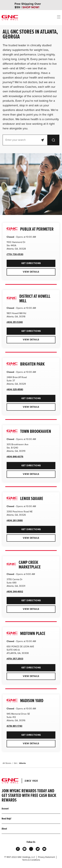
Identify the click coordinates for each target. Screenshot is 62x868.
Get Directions (24, 262)
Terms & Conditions (31, 860)
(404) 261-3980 (15, 520)
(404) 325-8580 (15, 389)
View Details (31, 272)
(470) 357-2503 (15, 659)
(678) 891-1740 (14, 726)
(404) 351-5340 (15, 322)
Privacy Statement (46, 857)
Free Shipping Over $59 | (28, 6)
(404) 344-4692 (15, 592)
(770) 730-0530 (15, 254)
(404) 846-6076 (15, 457)
